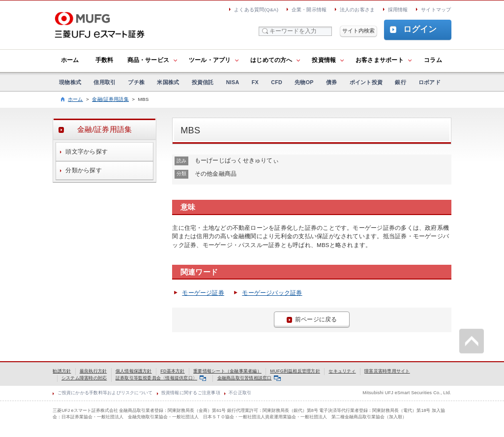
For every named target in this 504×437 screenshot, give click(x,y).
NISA (233, 82)
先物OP (304, 82)
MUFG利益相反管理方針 (295, 371)
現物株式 (70, 82)
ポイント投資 (366, 82)
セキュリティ (342, 371)
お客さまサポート (380, 60)
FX (255, 82)
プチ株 (136, 82)
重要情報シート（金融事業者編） (227, 371)
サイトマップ (436, 10)
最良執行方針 (93, 371)
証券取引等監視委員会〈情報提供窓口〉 (161, 378)
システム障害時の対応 (84, 378)
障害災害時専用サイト (387, 371)
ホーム (70, 60)
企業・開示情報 (309, 10)
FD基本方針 (173, 371)
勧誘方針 (62, 371)
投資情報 (324, 60)
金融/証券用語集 (110, 99)
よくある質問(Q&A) (256, 10)
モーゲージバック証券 (272, 293)
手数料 (104, 60)
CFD (277, 82)
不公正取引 (240, 393)
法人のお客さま (357, 10)
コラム (433, 60)
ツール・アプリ (210, 60)
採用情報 (398, 10)
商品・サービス (148, 60)
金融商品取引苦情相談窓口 (249, 378)
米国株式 (168, 82)
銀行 (400, 82)
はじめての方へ (271, 60)
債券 (331, 82)
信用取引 (104, 82)
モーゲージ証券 (203, 293)
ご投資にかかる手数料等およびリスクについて (105, 393)
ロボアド (430, 82)
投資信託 (203, 82)
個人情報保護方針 (134, 371)
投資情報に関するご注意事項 (191, 393)
